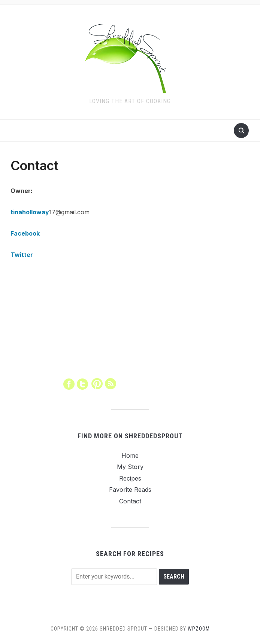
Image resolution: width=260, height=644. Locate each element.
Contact (130, 501)
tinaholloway (30, 212)
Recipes (130, 478)
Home (130, 456)
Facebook (25, 233)
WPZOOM (199, 629)
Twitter (22, 255)
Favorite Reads (130, 490)
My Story (130, 467)
